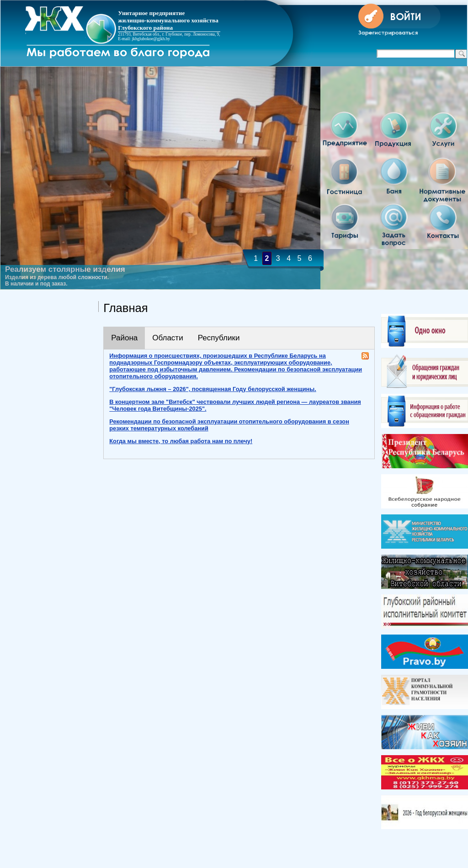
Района (124, 338)
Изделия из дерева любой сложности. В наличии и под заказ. (57, 281)
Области (168, 338)
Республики (219, 338)
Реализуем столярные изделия (65, 269)
